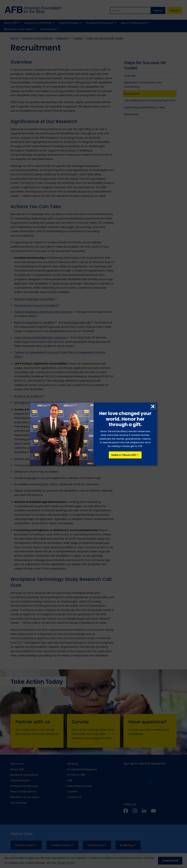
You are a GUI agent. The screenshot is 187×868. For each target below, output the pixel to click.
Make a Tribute (125, 455)
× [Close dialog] (153, 407)
